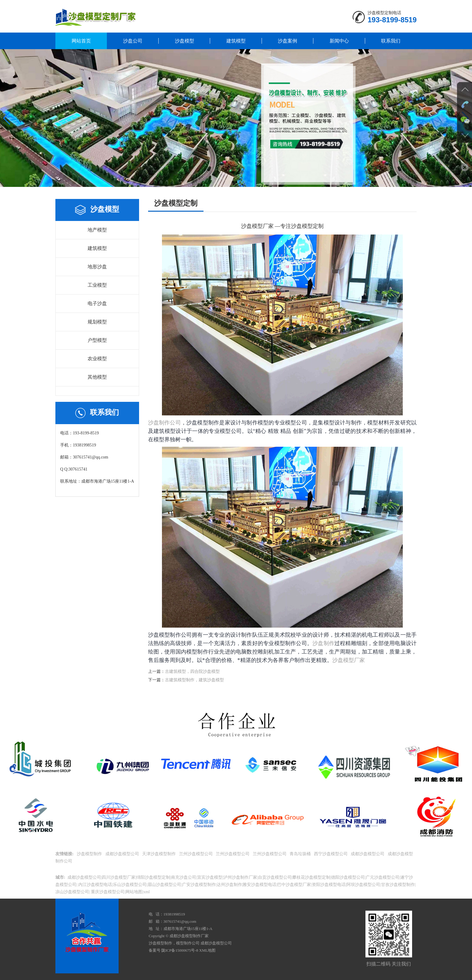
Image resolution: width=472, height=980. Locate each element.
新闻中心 (339, 41)
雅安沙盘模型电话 (259, 885)
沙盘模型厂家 (349, 660)
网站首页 (81, 41)
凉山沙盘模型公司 (72, 892)
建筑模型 (236, 41)
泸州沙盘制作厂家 (240, 877)
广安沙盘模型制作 (199, 885)
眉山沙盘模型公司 (164, 885)
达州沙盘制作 (229, 885)
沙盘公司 (133, 41)
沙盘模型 (185, 41)
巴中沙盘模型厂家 (294, 885)
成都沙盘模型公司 (123, 854)
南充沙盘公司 (184, 877)
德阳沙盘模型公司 (348, 877)
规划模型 (97, 322)
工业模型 (97, 285)
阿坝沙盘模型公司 (363, 885)
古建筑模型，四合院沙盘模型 (192, 671)
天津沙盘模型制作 (160, 854)
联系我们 (391, 41)
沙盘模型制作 (90, 854)
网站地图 (134, 892)
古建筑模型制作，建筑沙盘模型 (194, 680)
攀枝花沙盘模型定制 (311, 877)
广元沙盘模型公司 (383, 877)
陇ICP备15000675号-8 (180, 950)
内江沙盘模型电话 (95, 885)
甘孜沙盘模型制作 (398, 885)
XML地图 (208, 950)
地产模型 (97, 230)
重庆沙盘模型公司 (107, 892)
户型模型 (97, 340)
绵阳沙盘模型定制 (153, 877)
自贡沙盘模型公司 (275, 877)
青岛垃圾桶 (301, 854)
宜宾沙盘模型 (210, 877)
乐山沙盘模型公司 (130, 885)
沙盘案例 (287, 41)
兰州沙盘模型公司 (197, 854)
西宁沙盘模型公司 (331, 854)
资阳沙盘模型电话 (329, 885)
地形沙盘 (97, 267)
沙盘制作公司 (165, 423)
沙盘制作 (323, 643)
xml (147, 892)
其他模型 (97, 377)
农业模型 (97, 359)
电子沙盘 (97, 303)
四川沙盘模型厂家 (119, 877)
